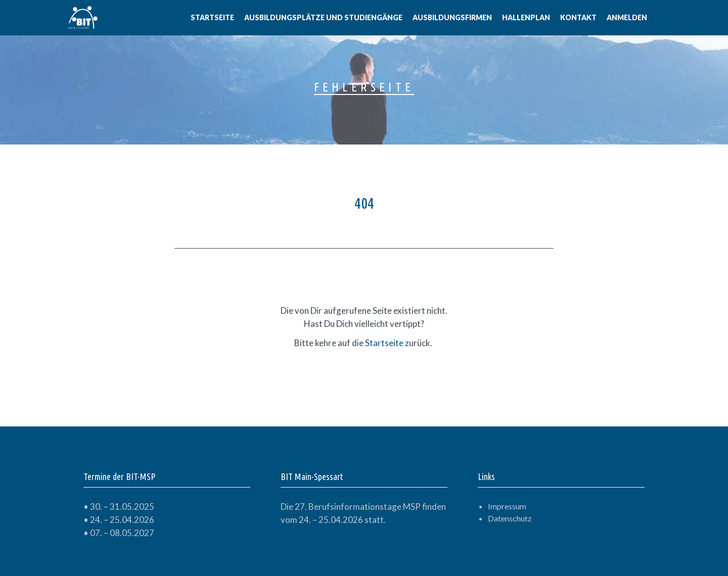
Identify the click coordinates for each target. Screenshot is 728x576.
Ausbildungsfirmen (452, 17)
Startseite (212, 17)
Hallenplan (526, 17)
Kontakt (578, 17)
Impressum (507, 506)
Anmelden (627, 17)
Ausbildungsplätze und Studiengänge (323, 17)
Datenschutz (510, 518)
